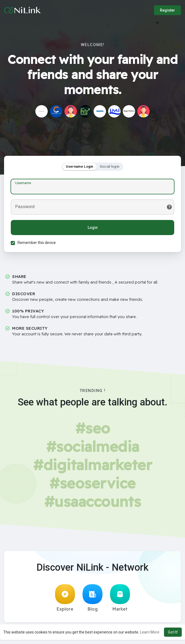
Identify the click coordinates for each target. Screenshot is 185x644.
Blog (92, 598)
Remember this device (37, 243)
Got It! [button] (173, 632)
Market (120, 598)
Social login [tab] (110, 166)
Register (167, 10)
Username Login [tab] (80, 166)
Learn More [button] (150, 632)
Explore (65, 598)
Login (93, 228)
